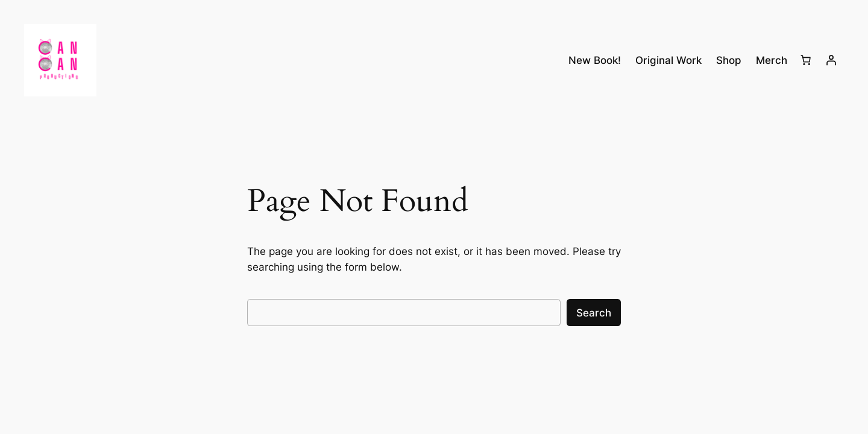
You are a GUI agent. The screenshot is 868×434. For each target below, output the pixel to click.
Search (594, 313)
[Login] (831, 60)
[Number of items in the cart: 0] (806, 60)
